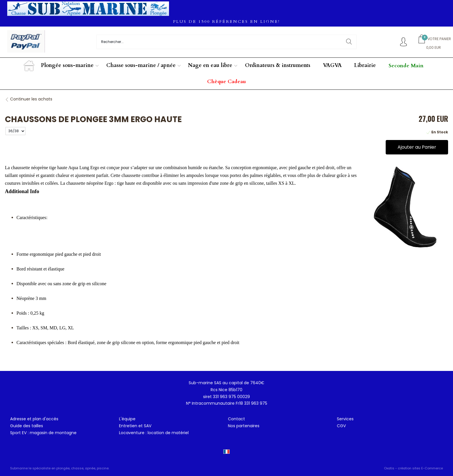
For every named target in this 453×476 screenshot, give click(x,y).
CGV (341, 426)
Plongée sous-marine (67, 65)
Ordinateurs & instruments (278, 65)
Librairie (365, 65)
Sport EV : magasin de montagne (43, 433)
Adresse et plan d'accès (34, 419)
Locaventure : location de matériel (154, 433)
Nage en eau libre (210, 65)
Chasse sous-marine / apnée (141, 65)
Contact (236, 419)
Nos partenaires (244, 426)
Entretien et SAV (135, 426)
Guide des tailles (27, 426)
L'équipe (127, 419)
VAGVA (332, 65)
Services (345, 419)
